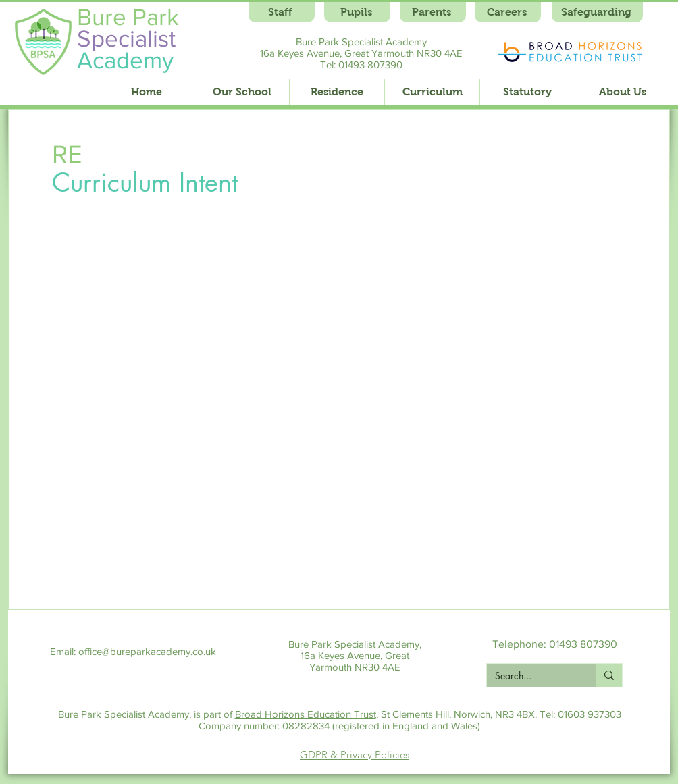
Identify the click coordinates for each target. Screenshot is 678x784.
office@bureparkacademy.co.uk (147, 651)
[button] (241, 92)
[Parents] (433, 12)
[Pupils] (357, 12)
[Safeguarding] (597, 12)
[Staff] (282, 12)
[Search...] (531, 676)
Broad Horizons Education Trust (306, 714)
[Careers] (508, 12)
